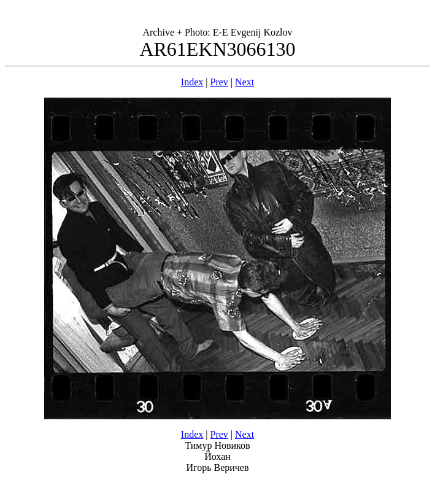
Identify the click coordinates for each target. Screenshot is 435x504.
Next (244, 82)
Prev (219, 82)
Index (192, 82)
